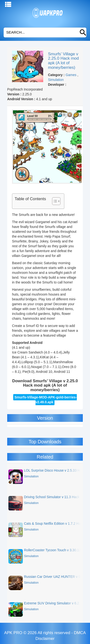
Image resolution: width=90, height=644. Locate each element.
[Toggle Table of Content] (54, 201)
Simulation (56, 80)
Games (71, 75)
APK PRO (13, 633)
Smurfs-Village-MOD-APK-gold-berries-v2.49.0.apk (46, 400)
